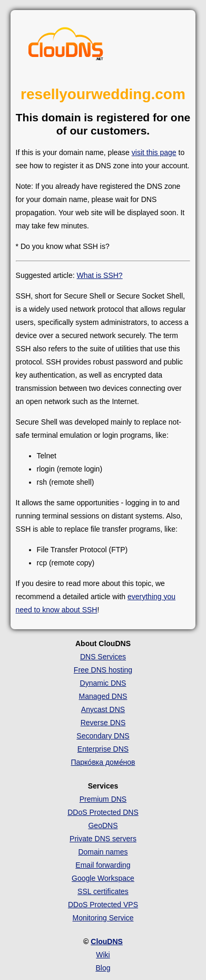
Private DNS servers (103, 839)
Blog (103, 968)
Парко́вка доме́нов (103, 762)
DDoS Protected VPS (103, 905)
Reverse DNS (103, 723)
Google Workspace (103, 878)
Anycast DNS (103, 709)
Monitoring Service (103, 918)
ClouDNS (107, 941)
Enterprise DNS (103, 749)
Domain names (103, 852)
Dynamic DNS (103, 683)
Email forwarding (103, 865)
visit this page (154, 152)
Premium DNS (103, 799)
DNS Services (103, 657)
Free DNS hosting (103, 670)
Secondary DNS (103, 736)
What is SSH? (100, 275)
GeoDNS (103, 825)
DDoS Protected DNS (103, 812)
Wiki (103, 955)
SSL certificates (103, 891)
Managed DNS (103, 696)
